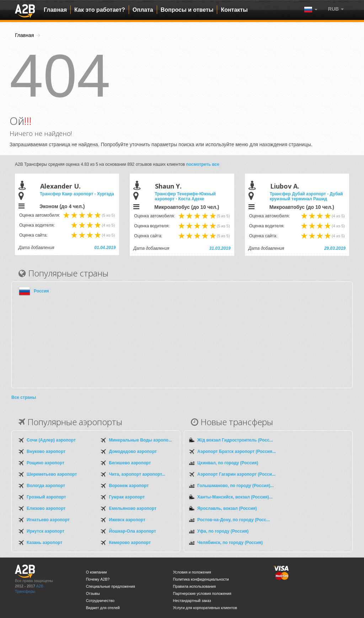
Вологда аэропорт (46, 486)
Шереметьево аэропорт (52, 474)
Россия (41, 291)
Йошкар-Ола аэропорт (133, 531)
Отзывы (93, 593)
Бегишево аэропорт (130, 463)
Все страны (24, 397)
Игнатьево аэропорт (48, 520)
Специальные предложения (111, 586)
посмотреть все (203, 164)
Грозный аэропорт (46, 497)
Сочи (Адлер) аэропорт (51, 440)
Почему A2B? (98, 579)
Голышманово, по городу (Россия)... (235, 486)
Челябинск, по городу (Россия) (230, 543)
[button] (336, 9)
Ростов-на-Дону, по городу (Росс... (234, 520)
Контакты (234, 10)
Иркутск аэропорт (45, 531)
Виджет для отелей (103, 608)
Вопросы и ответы (187, 10)
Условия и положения (192, 572)
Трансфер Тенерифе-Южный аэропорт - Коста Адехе (185, 196)
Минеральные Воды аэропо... (141, 440)
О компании (97, 572)
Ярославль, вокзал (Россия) (227, 508)
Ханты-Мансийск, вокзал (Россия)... (235, 497)
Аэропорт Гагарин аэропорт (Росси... (236, 474)
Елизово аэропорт (46, 508)
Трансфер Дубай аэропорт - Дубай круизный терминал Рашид (306, 196)
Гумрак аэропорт (127, 497)
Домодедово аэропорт (133, 451)
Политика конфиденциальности (201, 579)
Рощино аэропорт (45, 463)
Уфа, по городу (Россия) (223, 531)
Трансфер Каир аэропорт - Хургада (77, 194)
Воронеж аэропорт (129, 486)
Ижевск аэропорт (127, 520)
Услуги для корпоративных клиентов (205, 608)
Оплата (143, 10)
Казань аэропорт (44, 543)
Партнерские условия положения (202, 593)
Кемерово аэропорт (130, 543)
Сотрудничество (100, 601)
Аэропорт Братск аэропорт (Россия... (237, 451)
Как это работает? (100, 10)
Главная (55, 10)
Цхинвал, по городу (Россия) (228, 463)
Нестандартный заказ (192, 601)
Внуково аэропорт (46, 451)
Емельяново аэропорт (133, 508)
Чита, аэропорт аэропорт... (137, 474)
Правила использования (195, 586)
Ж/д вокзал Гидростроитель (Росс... (235, 440)
